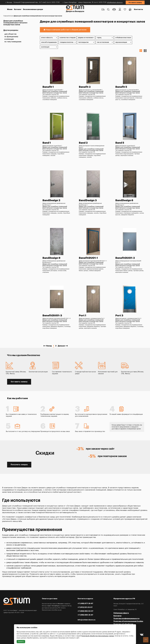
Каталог (18, 9)
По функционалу (11, 37)
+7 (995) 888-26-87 (85, 615)
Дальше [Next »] (61, 346)
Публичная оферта (121, 613)
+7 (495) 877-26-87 (85, 603)
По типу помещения (13, 42)
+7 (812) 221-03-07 (85, 607)
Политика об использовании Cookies (128, 621)
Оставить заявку (135, 3)
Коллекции (9, 39)
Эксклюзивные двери (33, 9)
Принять (21, 642)
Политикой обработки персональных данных (98, 636)
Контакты (138, 9)
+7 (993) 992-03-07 (85, 611)
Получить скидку (19, 465)
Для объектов (10, 34)
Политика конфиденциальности (126, 618)
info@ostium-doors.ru (115, 3)
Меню (10, 9)
